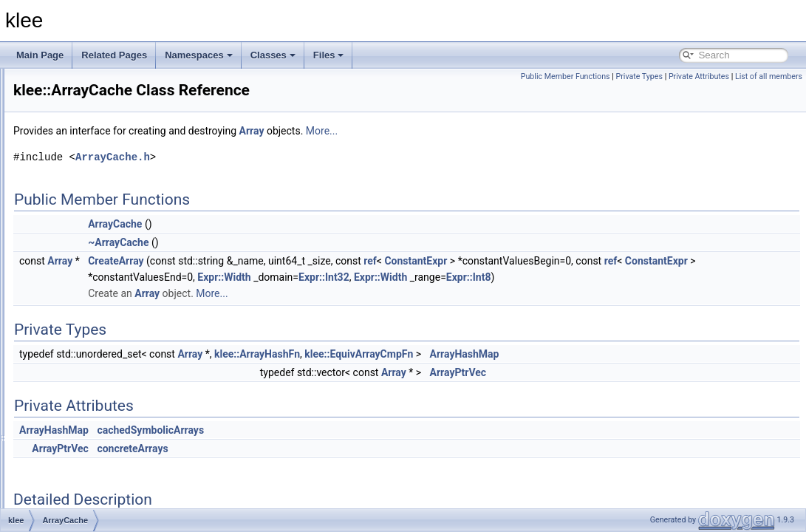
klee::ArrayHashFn (442, 354)
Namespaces (199, 55)
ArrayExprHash (90, 324)
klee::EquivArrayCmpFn (543, 354)
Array (71, 276)
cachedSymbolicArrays (335, 430)
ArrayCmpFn (86, 308)
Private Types (639, 76)
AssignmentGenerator (104, 438)
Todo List (43, 97)
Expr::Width (503, 277)
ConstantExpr (600, 261)
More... (506, 131)
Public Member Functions (566, 76)
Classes (273, 55)
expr (69, 178)
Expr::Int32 (602, 277)
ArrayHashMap (649, 354)
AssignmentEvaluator (102, 422)
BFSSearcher (87, 487)
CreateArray (300, 261)
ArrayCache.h (297, 157)
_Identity (77, 227)
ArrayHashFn (87, 357)
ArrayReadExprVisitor (103, 373)
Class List (56, 146)
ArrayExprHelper (93, 341)
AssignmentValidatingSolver (116, 454)
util (66, 211)
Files (329, 55)
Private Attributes (699, 76)
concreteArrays (317, 449)
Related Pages (114, 55)
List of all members (769, 76)
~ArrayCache (303, 242)
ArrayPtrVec (643, 372)
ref (555, 261)
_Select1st (81, 243)
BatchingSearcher (96, 471)
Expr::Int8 (747, 277)
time (69, 194)
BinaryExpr (82, 503)
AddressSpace (89, 259)
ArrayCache (84, 292)
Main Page (40, 55)
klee (21, 81)
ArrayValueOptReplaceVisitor (118, 389)
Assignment (84, 406)
